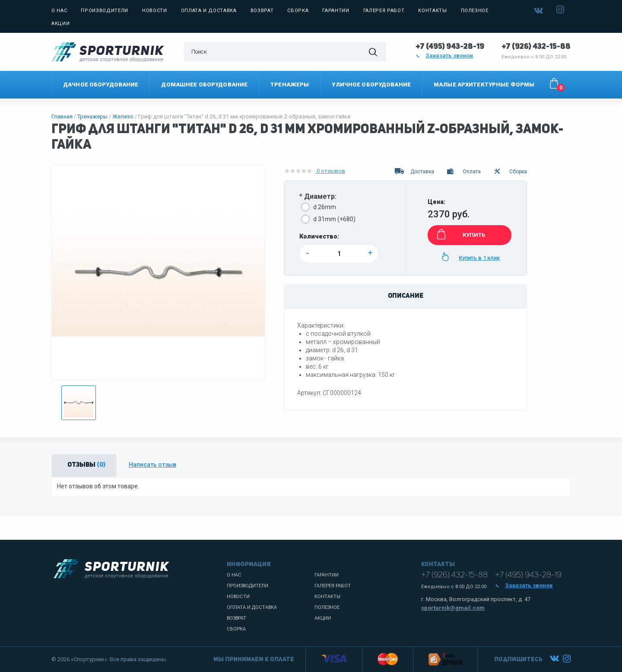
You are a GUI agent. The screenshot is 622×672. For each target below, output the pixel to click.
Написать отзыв (152, 465)
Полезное (475, 11)
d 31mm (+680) (334, 219)
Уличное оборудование (371, 84)
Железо (123, 116)
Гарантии (336, 11)
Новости (155, 11)
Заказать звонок (444, 56)
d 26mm (325, 207)
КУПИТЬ (460, 234)
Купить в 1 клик (469, 257)
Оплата (463, 172)
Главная (62, 116)
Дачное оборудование (101, 84)
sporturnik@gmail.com (453, 608)
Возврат (262, 11)
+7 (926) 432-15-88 (536, 47)
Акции (60, 24)
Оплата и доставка (209, 11)
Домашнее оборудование (204, 84)
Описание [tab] (406, 296)
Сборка (298, 11)
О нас (59, 11)
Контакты (432, 11)
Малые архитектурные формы (484, 84)
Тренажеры (290, 84)
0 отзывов (314, 171)
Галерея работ (384, 11)
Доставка (414, 172)
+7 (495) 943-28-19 (450, 47)
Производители (105, 11)
